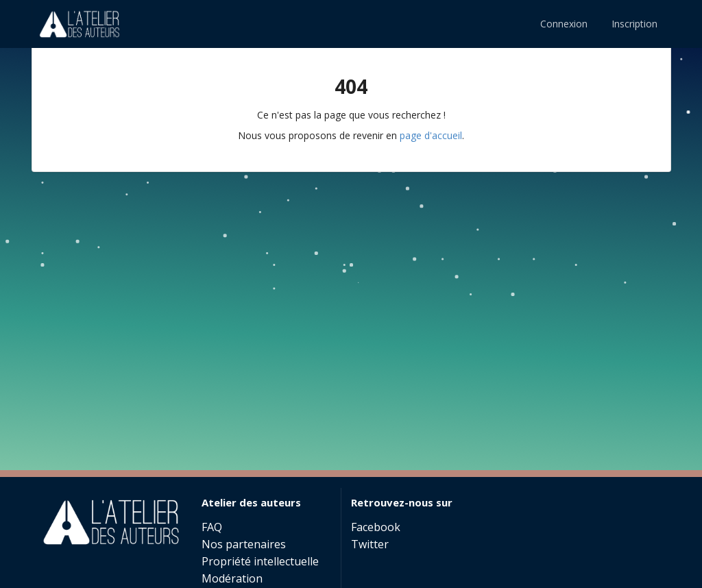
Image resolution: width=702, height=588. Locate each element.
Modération (232, 578)
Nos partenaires (244, 544)
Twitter (370, 543)
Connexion (564, 24)
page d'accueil (431, 135)
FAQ (212, 528)
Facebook (376, 528)
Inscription (634, 24)
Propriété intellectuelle (260, 561)
